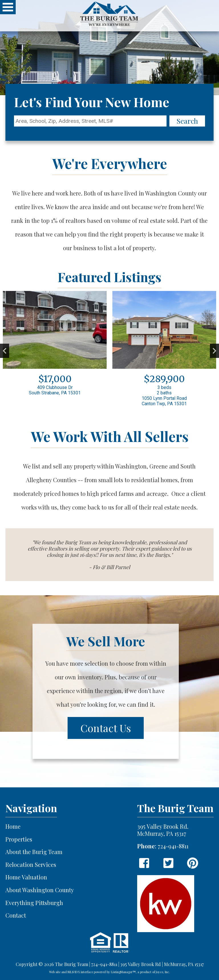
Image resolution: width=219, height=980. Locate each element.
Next (214, 351)
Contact (16, 915)
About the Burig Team (34, 852)
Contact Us (106, 728)
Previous (5, 351)
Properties (19, 839)
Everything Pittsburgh (34, 903)
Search (187, 121)
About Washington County (40, 890)
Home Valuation (26, 877)
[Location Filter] (90, 121)
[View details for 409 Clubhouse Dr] (55, 346)
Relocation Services (31, 865)
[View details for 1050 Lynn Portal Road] (164, 351)
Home (13, 827)
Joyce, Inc (162, 972)
